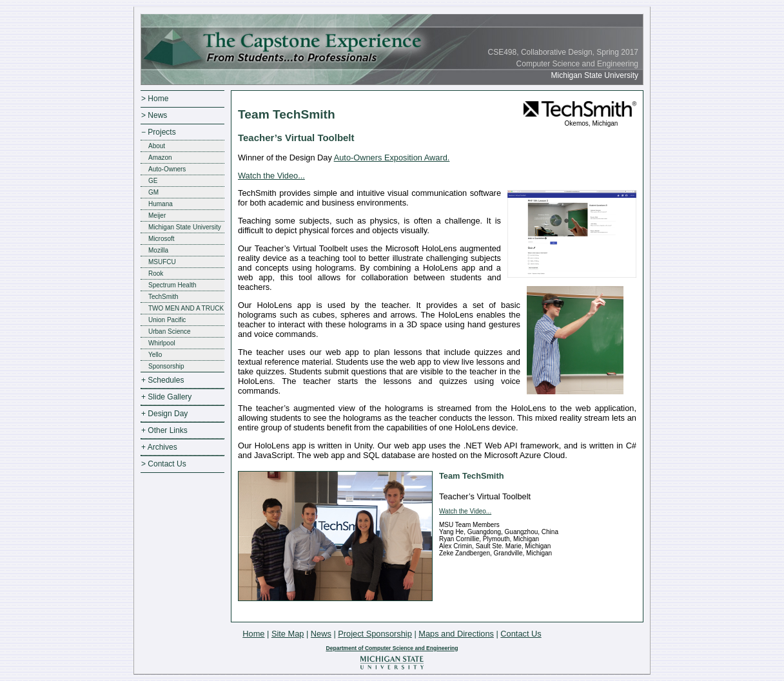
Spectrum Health (172, 285)
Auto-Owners (167, 169)
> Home (155, 99)
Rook (156, 273)
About (157, 146)
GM (153, 192)
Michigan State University (185, 227)
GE (153, 181)
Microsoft (162, 239)
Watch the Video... (271, 176)
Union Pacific (167, 320)
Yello (155, 355)
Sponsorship (166, 366)
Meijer (157, 216)
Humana (161, 204)
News (321, 634)
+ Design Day (164, 414)
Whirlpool (162, 343)
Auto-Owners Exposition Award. (392, 158)
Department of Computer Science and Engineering (392, 648)
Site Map (288, 634)
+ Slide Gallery (166, 397)
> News (154, 115)
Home (253, 634)
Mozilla (158, 250)
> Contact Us (164, 464)
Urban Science (170, 331)
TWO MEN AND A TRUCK (186, 308)
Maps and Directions (456, 634)
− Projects (159, 132)
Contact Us (521, 634)
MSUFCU (162, 262)
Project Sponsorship (375, 634)
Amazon (160, 158)
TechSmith (163, 297)
